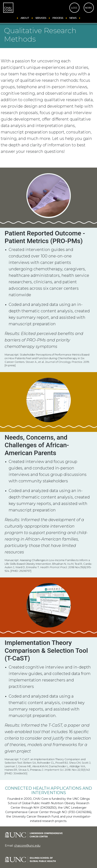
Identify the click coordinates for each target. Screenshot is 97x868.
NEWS (73, 17)
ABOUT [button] (25, 17)
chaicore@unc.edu (27, 846)
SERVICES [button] (41, 17)
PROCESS (58, 17)
